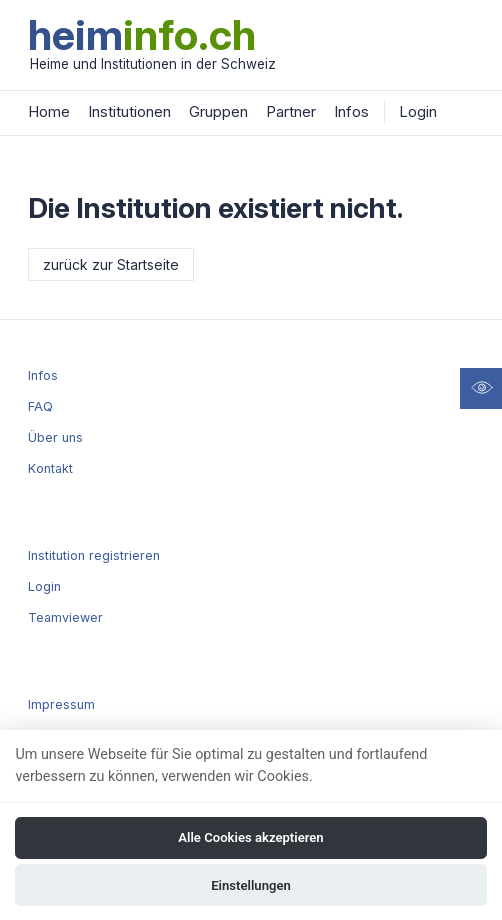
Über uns (55, 437)
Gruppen (218, 111)
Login (418, 111)
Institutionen (129, 111)
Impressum (61, 704)
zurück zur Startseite (111, 264)
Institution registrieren (94, 555)
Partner (291, 111)
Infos (351, 111)
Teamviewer (65, 617)
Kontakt (50, 468)
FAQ (40, 406)
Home (49, 111)
